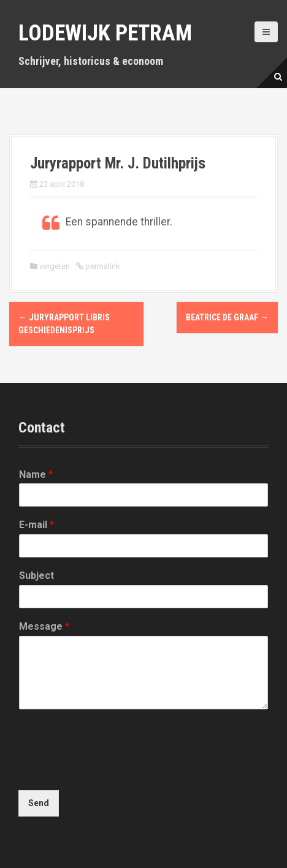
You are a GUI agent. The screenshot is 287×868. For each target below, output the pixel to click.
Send (39, 803)
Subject (36, 576)
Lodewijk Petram (105, 33)
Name (36, 474)
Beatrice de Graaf (227, 317)
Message (44, 626)
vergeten (55, 266)
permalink (102, 266)
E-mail (36, 525)
